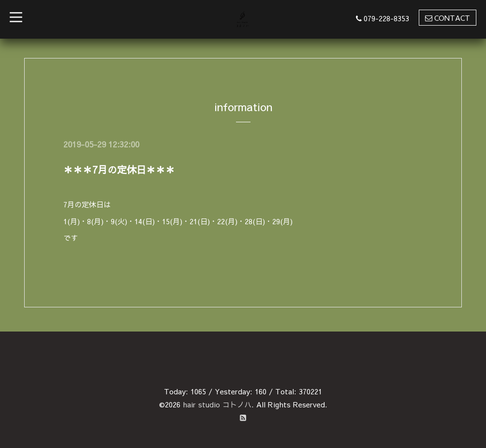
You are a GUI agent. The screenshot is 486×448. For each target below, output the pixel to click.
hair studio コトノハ (217, 404)
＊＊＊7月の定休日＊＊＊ (119, 169)
